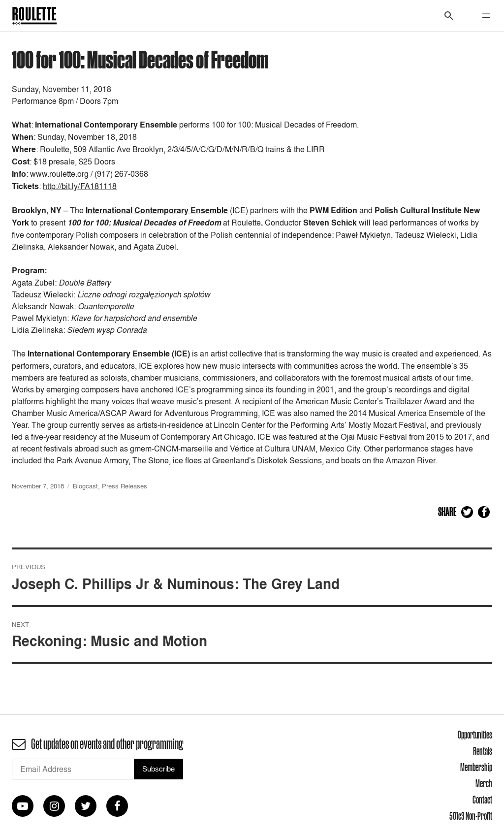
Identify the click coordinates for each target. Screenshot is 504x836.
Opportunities (475, 735)
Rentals (483, 751)
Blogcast (85, 486)
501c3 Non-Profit (471, 816)
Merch (484, 783)
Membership (476, 767)
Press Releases (125, 486)
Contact (482, 800)
